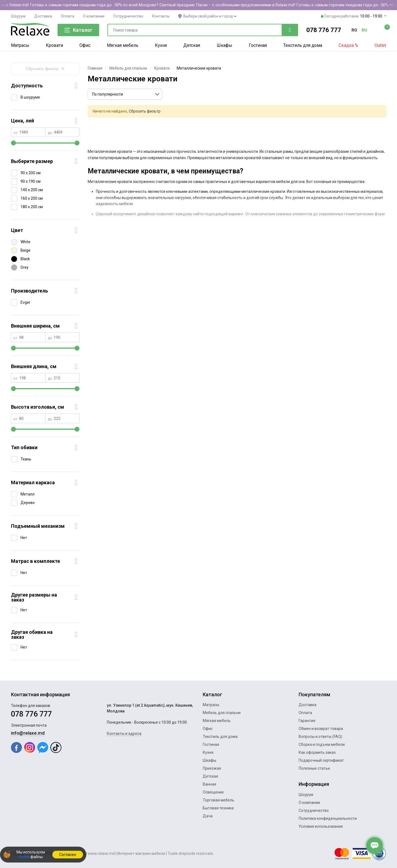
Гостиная (258, 45)
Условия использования (321, 826)
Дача (208, 816)
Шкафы (225, 45)
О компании (94, 16)
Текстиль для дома (303, 45)
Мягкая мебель (123, 45)
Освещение (213, 792)
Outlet (380, 45)
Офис (85, 45)
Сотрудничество (128, 16)
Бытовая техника (218, 808)
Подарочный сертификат (321, 760)
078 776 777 (324, 30)
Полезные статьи (314, 768)
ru (364, 30)
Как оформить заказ (317, 752)
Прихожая (212, 768)
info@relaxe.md (28, 733)
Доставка (43, 16)
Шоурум (18, 16)
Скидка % (348, 45)
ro (354, 30)
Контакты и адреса (124, 734)
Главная (95, 68)
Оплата (68, 16)
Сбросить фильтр (45, 69)
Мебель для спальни (128, 68)
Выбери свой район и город (210, 16)
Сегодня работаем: (352, 16)
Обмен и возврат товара (321, 729)
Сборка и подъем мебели (322, 744)
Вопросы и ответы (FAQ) (320, 737)
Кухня (161, 45)
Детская (192, 45)
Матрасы (20, 45)
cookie (24, 857)
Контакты (161, 16)
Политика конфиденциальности (328, 818)
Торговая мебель (219, 800)
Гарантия (307, 721)
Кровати (54, 45)
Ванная (209, 784)
